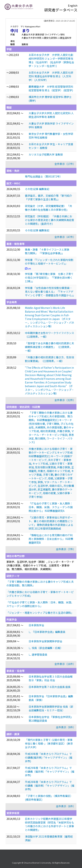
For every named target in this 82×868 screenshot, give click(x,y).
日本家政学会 (36, 625)
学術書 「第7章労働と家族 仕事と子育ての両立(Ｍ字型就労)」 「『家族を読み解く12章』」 (49, 278)
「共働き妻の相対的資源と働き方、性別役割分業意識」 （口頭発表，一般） (49, 359)
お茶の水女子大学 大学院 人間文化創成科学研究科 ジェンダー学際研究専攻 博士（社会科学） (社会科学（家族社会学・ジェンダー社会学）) (51, 60)
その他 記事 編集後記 (37, 189)
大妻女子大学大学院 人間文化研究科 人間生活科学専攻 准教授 (51, 115)
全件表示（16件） (65, 664)
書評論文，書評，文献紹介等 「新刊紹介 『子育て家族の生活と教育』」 (50, 197)
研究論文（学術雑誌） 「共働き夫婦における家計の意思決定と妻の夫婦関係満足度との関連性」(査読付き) (49, 220)
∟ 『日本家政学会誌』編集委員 (47, 632)
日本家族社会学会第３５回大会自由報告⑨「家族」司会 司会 (51, 678)
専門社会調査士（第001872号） (44, 176)
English (73, 6)
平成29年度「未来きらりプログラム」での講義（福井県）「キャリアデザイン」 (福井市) (50, 771)
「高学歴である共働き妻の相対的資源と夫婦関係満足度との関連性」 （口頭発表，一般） (49, 347)
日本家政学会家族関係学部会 (45, 641)
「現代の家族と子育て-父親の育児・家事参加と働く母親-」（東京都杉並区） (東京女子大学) (49, 743)
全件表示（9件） (66, 727)
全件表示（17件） (65, 164)
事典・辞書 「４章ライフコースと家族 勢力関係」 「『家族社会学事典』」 (48, 251)
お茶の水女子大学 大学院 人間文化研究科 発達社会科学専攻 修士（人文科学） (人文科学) (51, 76)
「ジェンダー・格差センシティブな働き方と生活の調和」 (40, 613)
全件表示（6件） (66, 806)
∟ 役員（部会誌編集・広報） (46, 648)
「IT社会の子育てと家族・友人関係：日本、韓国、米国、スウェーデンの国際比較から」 (40, 604)
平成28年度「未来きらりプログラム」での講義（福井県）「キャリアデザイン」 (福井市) (50, 786)
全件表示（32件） (65, 400)
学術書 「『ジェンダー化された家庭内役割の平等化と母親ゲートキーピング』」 (49, 262)
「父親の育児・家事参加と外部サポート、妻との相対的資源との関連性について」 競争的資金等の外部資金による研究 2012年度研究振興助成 (51, 523)
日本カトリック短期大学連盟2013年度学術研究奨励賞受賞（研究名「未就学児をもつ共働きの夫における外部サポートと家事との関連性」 (49, 824)
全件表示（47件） (65, 237)
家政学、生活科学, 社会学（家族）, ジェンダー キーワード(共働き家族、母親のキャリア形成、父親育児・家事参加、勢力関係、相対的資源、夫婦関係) (40, 565)
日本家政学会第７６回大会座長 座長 (50, 687)
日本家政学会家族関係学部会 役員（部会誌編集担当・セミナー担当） (51, 708)
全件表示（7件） (66, 549)
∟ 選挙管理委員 (38, 655)
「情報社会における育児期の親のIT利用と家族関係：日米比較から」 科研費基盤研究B (51, 539)
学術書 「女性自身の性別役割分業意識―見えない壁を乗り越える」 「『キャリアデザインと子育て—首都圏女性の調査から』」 (50, 292)
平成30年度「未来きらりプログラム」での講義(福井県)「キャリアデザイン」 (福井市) (49, 757)
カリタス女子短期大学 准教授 (46, 154)
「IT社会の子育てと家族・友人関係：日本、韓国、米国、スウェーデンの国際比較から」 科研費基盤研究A (51, 507)
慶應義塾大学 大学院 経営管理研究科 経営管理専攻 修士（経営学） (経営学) (51, 88)
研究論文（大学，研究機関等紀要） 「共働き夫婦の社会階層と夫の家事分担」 (48, 208)
